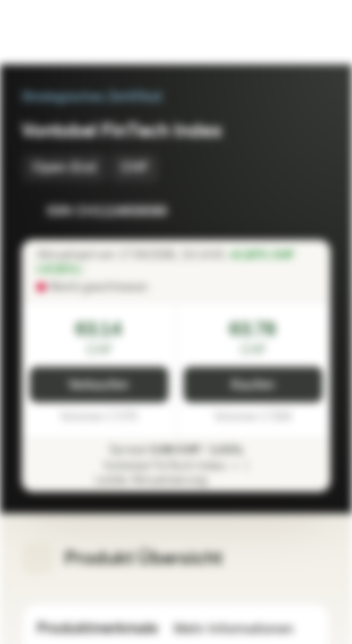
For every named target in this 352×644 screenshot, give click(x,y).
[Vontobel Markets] (70, 32)
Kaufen (253, 385)
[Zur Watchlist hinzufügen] (277, 211)
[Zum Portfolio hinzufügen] (313, 211)
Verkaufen (99, 385)
